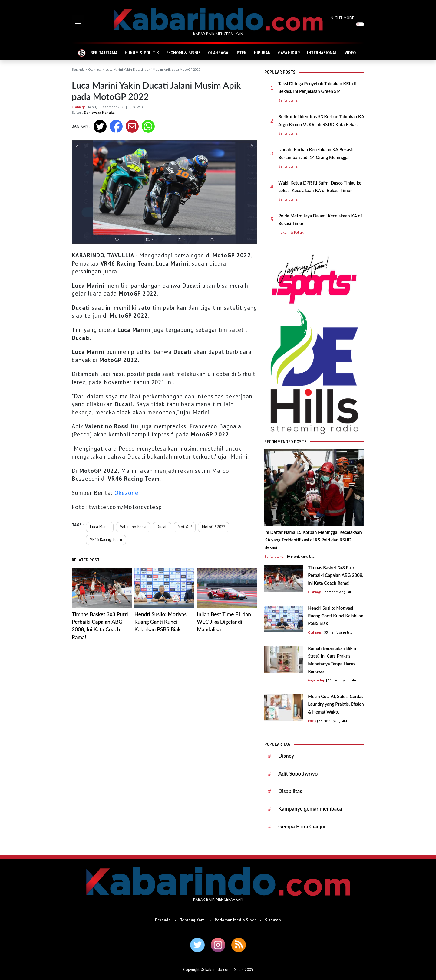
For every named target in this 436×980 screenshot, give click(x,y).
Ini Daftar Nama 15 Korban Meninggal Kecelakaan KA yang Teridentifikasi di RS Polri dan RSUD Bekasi (313, 540)
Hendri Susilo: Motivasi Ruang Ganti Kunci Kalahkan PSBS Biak (161, 622)
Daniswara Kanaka (99, 112)
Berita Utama (288, 100)
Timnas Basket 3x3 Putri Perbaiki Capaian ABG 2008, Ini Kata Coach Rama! (335, 575)
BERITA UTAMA (104, 53)
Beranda (78, 69)
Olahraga (95, 69)
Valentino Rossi (133, 527)
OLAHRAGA (218, 53)
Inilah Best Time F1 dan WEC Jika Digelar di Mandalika (224, 622)
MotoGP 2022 (214, 527)
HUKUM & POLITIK (142, 53)
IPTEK (241, 53)
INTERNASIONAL (322, 53)
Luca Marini (100, 527)
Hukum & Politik (291, 232)
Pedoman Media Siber (235, 920)
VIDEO (350, 53)
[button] (78, 21)
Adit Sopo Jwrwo (298, 774)
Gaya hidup (317, 680)
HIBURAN (262, 53)
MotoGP (185, 527)
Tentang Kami (193, 920)
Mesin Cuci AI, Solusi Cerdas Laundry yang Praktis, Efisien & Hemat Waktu (336, 704)
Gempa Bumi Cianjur (302, 826)
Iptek (312, 721)
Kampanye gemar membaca (310, 809)
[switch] (360, 24)
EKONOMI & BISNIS (183, 53)
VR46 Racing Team (106, 539)
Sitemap (273, 920)
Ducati (162, 527)
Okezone (126, 493)
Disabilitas (290, 791)
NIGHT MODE (342, 18)
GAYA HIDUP (289, 53)
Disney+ (288, 756)
